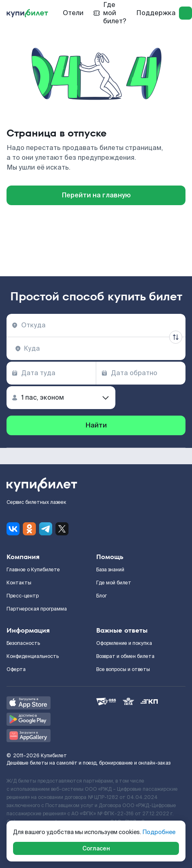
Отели (73, 13)
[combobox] (96, 325)
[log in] (185, 13)
